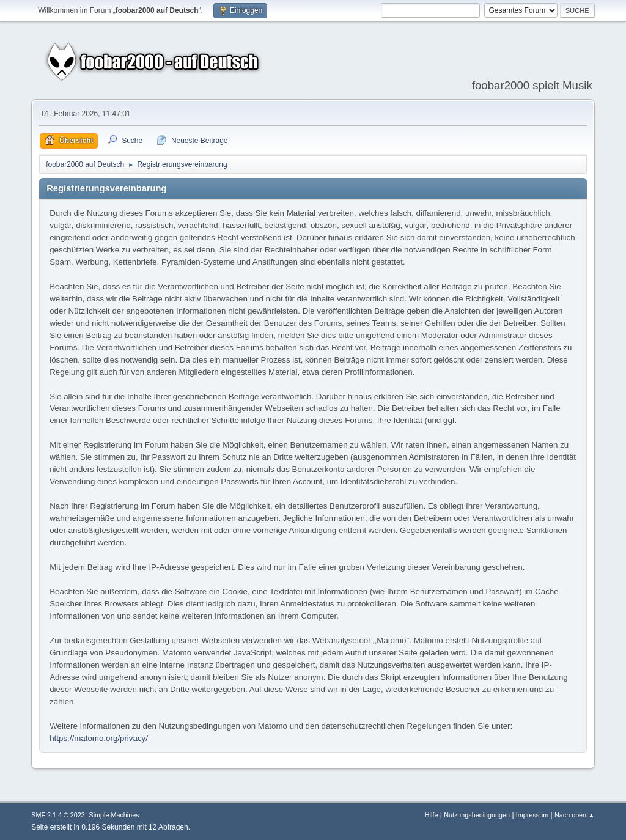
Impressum (532, 815)
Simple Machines (114, 815)
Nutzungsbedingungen (477, 815)
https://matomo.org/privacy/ (99, 738)
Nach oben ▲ (575, 815)
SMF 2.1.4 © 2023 (58, 815)
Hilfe (432, 815)
